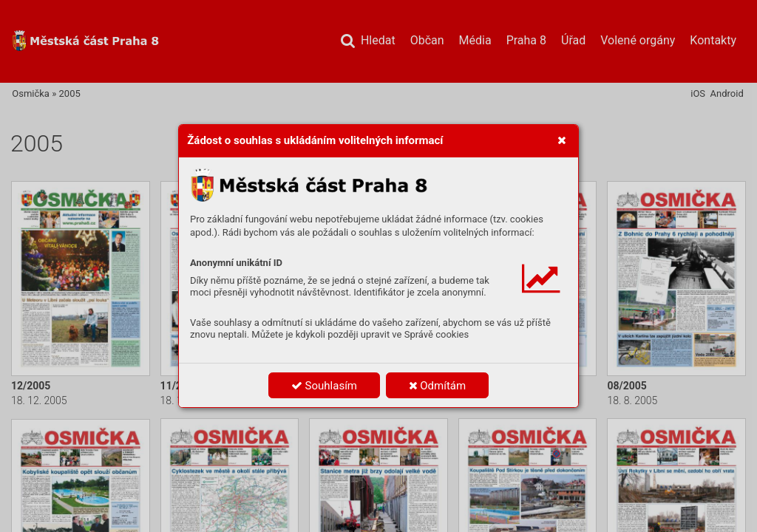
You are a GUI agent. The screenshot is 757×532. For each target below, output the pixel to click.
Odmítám (438, 386)
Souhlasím (324, 386)
